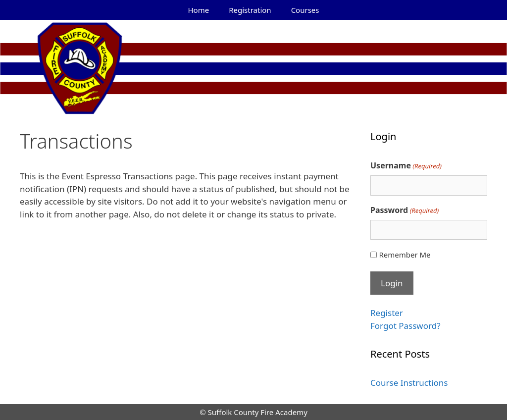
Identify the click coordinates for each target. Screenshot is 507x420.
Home (199, 10)
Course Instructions (409, 383)
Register (387, 313)
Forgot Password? (406, 326)
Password (405, 210)
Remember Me (405, 255)
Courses (305, 10)
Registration (250, 10)
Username (406, 166)
